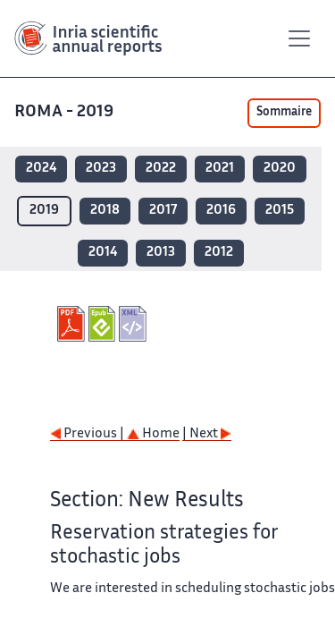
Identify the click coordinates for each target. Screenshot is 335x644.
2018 (105, 211)
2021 (220, 169)
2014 (103, 253)
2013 (161, 253)
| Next (207, 434)
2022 (161, 169)
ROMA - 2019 (66, 112)
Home (153, 434)
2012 (219, 253)
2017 (163, 211)
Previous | (88, 434)
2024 (41, 169)
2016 (221, 211)
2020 (280, 169)
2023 (101, 169)
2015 (280, 211)
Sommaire (284, 113)
